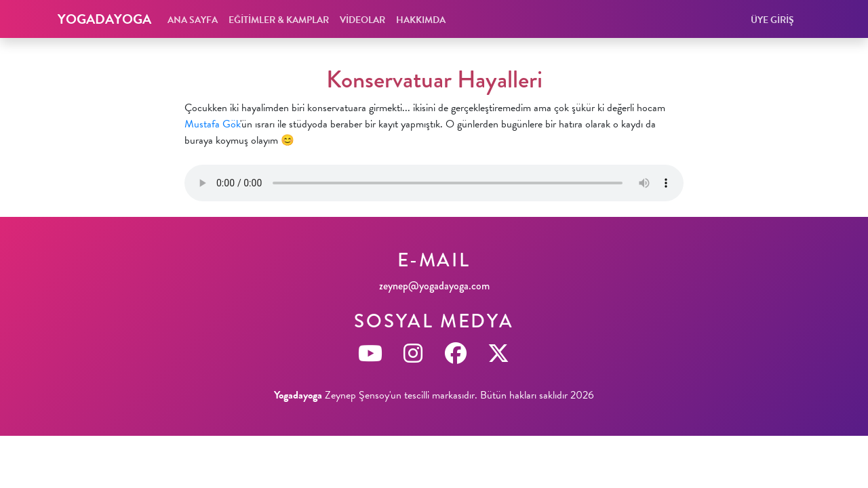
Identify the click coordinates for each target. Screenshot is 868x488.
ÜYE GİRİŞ (772, 20)
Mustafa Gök (212, 124)
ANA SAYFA (193, 20)
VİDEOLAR (362, 20)
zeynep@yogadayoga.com (434, 286)
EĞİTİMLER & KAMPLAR (279, 20)
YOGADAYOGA (104, 19)
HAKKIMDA (421, 20)
